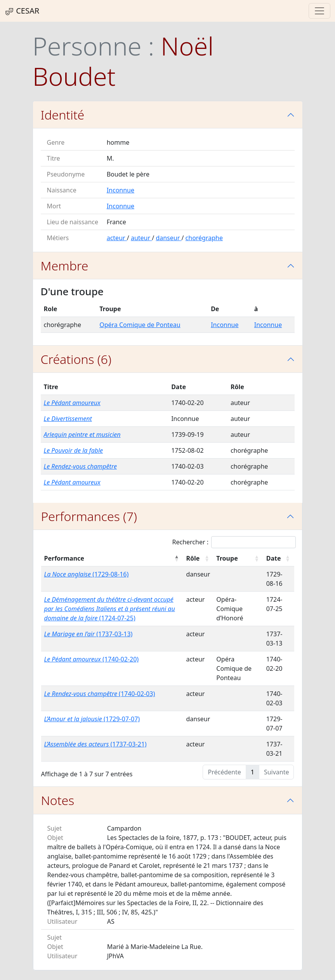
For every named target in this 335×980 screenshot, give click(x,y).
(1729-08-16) (87, 574)
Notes (58, 800)
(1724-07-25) (110, 609)
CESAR (22, 11)
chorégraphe (204, 238)
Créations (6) (76, 359)
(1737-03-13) (89, 634)
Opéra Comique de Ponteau (140, 325)
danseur (168, 238)
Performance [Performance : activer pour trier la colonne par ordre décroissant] (64, 558)
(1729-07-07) (92, 719)
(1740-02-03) (100, 694)
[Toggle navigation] (319, 11)
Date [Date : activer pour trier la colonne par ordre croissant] (274, 558)
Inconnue (121, 190)
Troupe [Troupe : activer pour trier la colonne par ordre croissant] (227, 558)
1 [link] (253, 772)
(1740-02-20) (92, 659)
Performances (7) (89, 516)
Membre (65, 266)
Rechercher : (234, 542)
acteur (117, 238)
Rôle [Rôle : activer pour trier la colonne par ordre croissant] (193, 558)
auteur (141, 238)
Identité (63, 115)
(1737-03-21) (95, 744)
